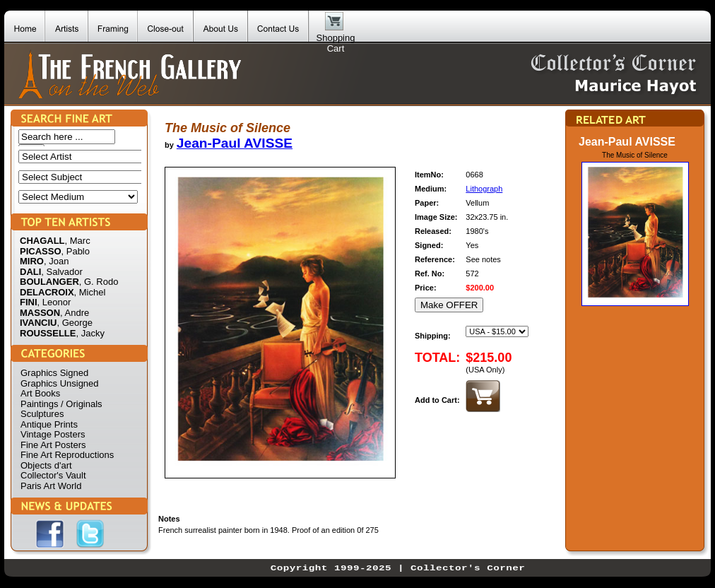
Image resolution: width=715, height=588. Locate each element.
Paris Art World (51, 486)
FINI (29, 302)
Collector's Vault (53, 475)
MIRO (32, 261)
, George (75, 323)
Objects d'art (46, 465)
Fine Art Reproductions (67, 455)
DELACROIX (47, 292)
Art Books (40, 393)
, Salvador (62, 272)
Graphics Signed (54, 373)
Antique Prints (49, 424)
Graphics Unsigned (60, 383)
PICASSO (41, 251)
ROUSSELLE (48, 333)
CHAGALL (42, 241)
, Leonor (54, 302)
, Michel (90, 292)
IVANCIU (38, 323)
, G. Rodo (99, 282)
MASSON (40, 313)
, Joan (56, 261)
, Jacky (90, 333)
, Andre (75, 313)
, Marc (78, 241)
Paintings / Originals (61, 404)
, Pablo (76, 251)
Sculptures (42, 414)
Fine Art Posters (53, 445)
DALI (30, 272)
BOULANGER (49, 282)
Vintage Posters (53, 434)
